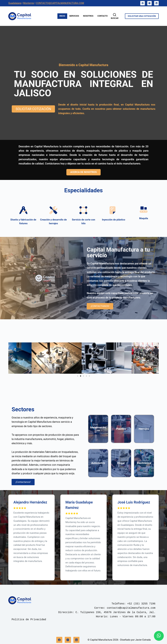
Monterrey (29, 3)
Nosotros (88, 16)
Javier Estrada (143, 640)
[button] (12, 358)
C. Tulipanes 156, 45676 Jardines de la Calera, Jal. (115, 612)
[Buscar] (115, 16)
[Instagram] (150, 3)
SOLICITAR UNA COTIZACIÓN (142, 16)
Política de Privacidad (29, 620)
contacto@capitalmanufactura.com (131, 608)
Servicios (74, 16)
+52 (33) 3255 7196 (141, 604)
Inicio (62, 16)
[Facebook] (143, 3)
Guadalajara (15, 3)
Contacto (102, 16)
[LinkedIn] (156, 3)
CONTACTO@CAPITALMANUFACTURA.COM (60, 3)
